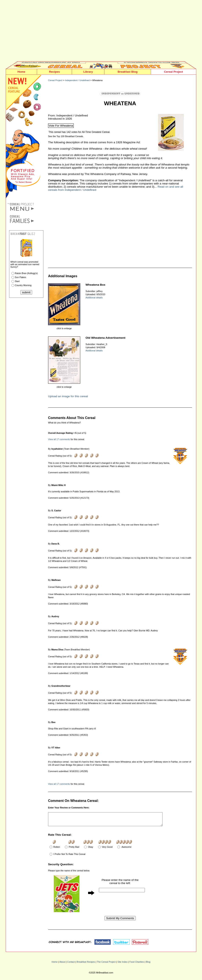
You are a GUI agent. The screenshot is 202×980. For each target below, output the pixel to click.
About (62, 964)
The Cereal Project (106, 964)
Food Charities (137, 964)
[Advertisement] (101, 32)
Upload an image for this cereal (68, 396)
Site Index (122, 964)
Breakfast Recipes (86, 964)
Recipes (54, 72)
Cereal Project (174, 72)
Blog (148, 964)
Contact (71, 964)
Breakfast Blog (127, 72)
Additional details (94, 298)
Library (88, 72)
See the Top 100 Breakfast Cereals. (66, 136)
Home (21, 72)
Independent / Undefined (77, 80)
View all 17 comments (59, 439)
